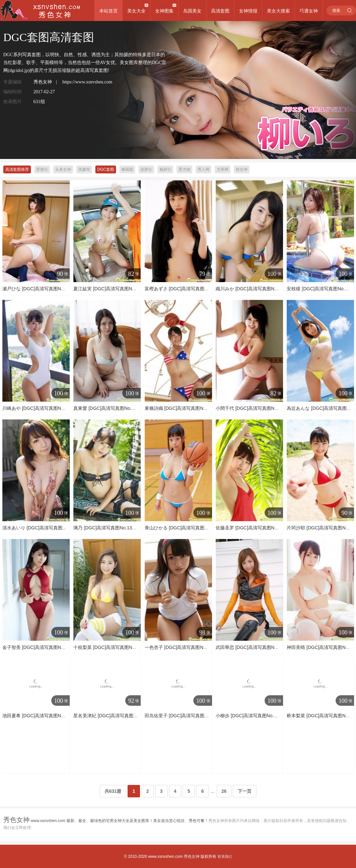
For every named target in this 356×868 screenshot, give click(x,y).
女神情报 (248, 11)
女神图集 (164, 11)
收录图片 (12, 102)
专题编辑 (12, 82)
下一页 (245, 791)
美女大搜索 (278, 11)
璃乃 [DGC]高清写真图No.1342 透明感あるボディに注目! (132, 528)
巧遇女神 (309, 11)
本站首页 (108, 11)
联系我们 (225, 857)
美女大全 (136, 11)
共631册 (113, 791)
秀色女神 (192, 857)
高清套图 (220, 11)
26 (224, 791)
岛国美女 (192, 11)
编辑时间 (12, 92)
